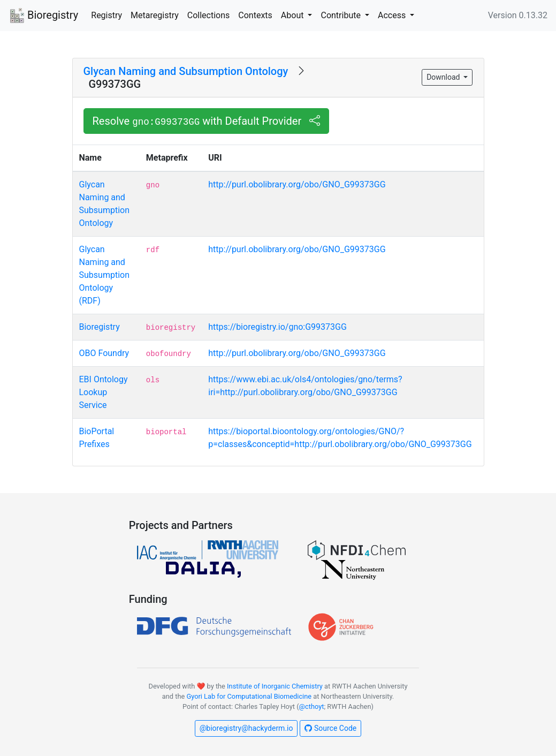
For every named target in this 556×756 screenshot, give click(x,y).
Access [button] (393, 15)
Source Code (330, 728)
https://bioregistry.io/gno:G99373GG (277, 327)
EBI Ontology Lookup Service (104, 392)
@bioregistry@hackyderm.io (246, 728)
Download (444, 77)
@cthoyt (312, 706)
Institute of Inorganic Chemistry (275, 686)
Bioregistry (43, 16)
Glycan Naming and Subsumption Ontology (186, 71)
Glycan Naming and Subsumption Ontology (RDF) (104, 275)
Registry (106, 15)
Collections (209, 15)
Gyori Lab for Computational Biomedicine (249, 696)
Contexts (255, 15)
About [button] (294, 15)
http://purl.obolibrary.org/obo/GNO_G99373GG (297, 184)
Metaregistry (155, 15)
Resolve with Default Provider (207, 121)
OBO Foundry (104, 353)
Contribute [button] (341, 15)
